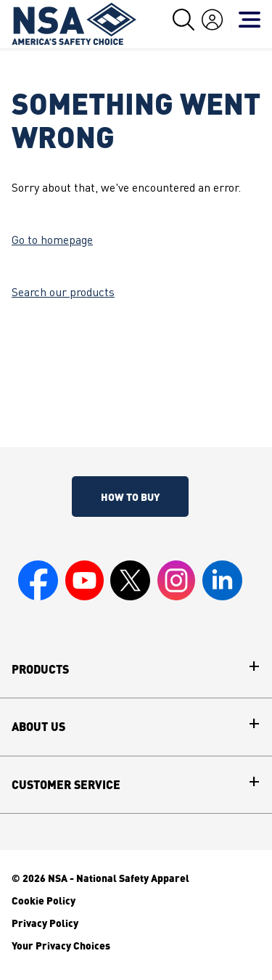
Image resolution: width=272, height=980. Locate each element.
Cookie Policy (44, 900)
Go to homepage (52, 241)
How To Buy (130, 497)
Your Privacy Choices (61, 945)
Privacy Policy (45, 923)
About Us (38, 727)
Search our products (63, 293)
